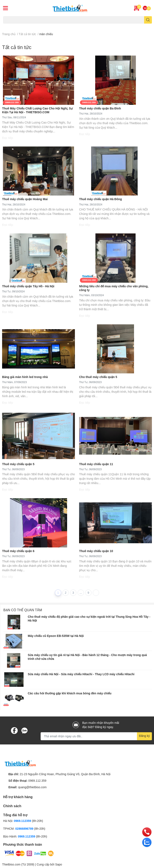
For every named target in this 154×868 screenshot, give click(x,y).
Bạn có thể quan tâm (23, 610)
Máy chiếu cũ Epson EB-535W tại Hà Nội (56, 636)
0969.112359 (23, 821)
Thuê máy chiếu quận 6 (18, 551)
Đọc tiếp (8, 138)
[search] (148, 20)
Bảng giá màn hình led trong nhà (25, 377)
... (81, 593)
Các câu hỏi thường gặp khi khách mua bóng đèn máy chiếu (70, 693)
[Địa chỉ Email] (96, 736)
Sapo (59, 864)
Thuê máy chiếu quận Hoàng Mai (25, 199)
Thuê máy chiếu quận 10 (96, 551)
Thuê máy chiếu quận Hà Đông (100, 199)
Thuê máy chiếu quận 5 (18, 464)
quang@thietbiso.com (32, 787)
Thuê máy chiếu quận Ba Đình (100, 108)
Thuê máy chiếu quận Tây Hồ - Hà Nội (28, 286)
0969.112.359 (37, 781)
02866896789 (24, 829)
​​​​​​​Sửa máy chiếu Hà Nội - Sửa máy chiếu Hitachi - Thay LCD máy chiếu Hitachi (81, 674)
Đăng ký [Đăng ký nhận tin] (144, 736)
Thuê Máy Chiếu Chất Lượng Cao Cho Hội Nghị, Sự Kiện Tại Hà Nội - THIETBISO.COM (37, 110)
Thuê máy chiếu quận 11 (96, 464)
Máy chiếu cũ (11, 26)
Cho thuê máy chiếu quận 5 (98, 377)
